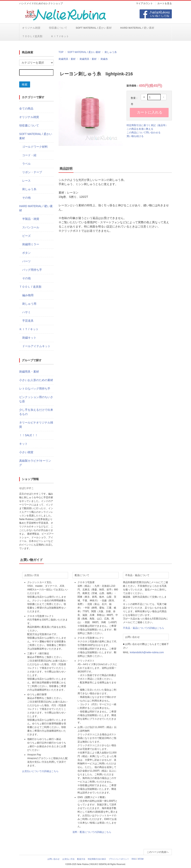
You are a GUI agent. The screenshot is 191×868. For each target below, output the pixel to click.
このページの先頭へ (158, 852)
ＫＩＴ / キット (31, 36)
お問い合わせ (54, 859)
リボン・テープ (32, 172)
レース (26, 181)
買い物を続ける (135, 136)
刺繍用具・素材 (67, 59)
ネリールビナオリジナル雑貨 (36, 425)
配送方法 (81, 859)
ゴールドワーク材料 (35, 147)
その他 (26, 198)
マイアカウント (144, 3)
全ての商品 (26, 109)
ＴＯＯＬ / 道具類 (157, 28)
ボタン (26, 253)
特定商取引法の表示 (97, 859)
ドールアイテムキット (36, 346)
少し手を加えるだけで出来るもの (36, 412)
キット (23, 444)
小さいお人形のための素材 (36, 380)
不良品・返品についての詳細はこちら (144, 628)
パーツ (26, 261)
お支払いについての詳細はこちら (40, 771)
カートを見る (165, 3)
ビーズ (26, 236)
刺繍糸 (104, 59)
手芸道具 (28, 321)
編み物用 (28, 295)
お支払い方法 (68, 859)
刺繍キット (29, 338)
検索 (25, 85)
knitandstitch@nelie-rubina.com (147, 653)
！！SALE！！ (28, 435)
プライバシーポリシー (119, 859)
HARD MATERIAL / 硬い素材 (125, 28)
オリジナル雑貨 (31, 28)
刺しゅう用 (29, 304)
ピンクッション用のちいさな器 (36, 399)
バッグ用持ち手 (32, 270)
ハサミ (26, 312)
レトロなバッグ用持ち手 (35, 389)
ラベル (26, 164)
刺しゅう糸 (111, 52)
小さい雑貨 (26, 452)
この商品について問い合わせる (144, 133)
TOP (61, 52)
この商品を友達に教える (140, 129)
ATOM (141, 859)
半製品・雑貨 (31, 219)
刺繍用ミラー (31, 244)
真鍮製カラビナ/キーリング (35, 463)
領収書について (55, 28)
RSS (134, 859)
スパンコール (31, 228)
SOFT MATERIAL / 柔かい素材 (86, 28)
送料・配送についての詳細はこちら (92, 832)
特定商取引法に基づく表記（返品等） (147, 125)
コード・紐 (29, 155)
